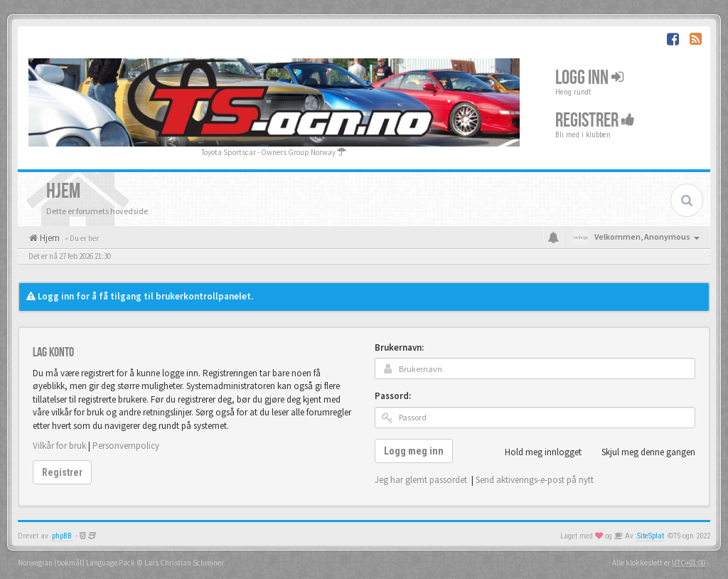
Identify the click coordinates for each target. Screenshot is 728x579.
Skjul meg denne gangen (641, 452)
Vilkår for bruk (59, 446)
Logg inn (589, 77)
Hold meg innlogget (535, 452)
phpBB (62, 536)
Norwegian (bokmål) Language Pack (76, 563)
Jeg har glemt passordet (421, 480)
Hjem (49, 238)
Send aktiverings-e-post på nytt (535, 480)
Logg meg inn (414, 451)
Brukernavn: (399, 347)
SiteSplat (651, 536)
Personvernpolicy (126, 446)
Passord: (393, 396)
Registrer (595, 120)
